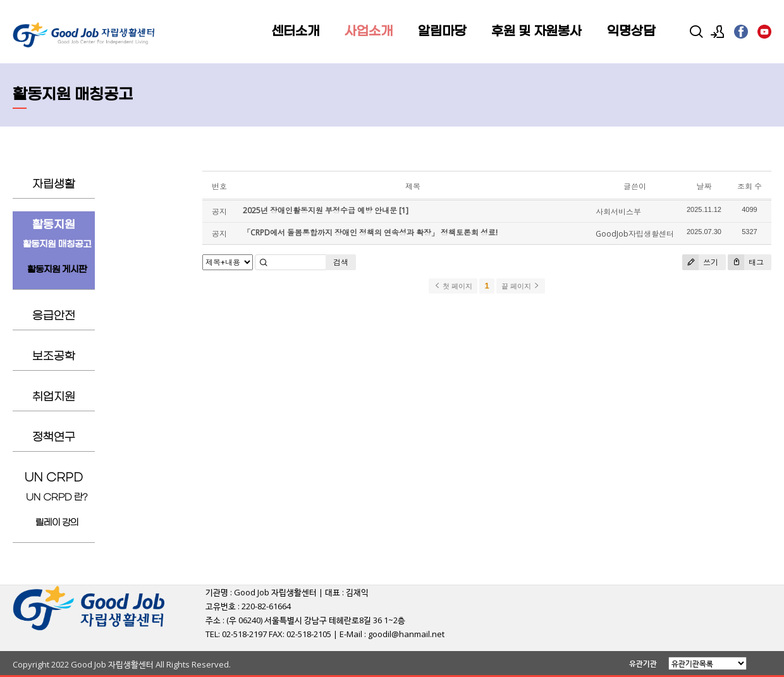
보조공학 (54, 357)
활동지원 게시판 (57, 270)
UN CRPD (53, 478)
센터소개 (295, 32)
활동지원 (54, 225)
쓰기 (700, 262)
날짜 (704, 186)
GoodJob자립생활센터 (635, 234)
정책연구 (54, 438)
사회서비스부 (618, 212)
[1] (404, 210)
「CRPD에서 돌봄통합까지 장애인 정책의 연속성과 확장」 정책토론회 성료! (370, 233)
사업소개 (369, 32)
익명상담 (631, 32)
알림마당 (442, 32)
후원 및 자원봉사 (536, 32)
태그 (746, 262)
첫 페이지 (453, 286)
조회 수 (750, 186)
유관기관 (643, 663)
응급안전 (54, 316)
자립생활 (54, 184)
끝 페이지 (521, 286)
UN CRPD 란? (57, 498)
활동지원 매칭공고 (57, 245)
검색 (341, 262)
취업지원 (54, 397)
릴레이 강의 (57, 523)
